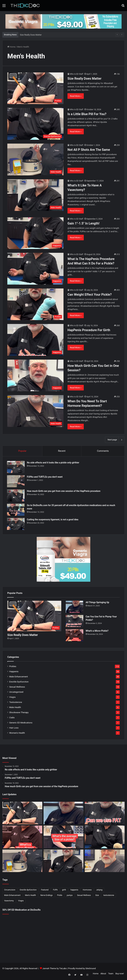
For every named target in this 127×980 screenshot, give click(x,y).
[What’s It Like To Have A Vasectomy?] (35, 195)
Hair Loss (14, 728)
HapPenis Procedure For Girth (89, 330)
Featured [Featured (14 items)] (45, 890)
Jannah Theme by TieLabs (54, 969)
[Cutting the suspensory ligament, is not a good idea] (16, 524)
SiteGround (90, 969)
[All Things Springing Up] (75, 607)
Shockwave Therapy (19, 713)
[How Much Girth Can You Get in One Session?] (35, 376)
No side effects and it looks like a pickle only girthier (53, 463)
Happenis (14, 672)
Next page (115, 440)
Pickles (13, 667)
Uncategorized (16, 693)
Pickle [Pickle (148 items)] (60, 896)
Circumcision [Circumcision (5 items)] (10, 890)
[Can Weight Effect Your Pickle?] (35, 304)
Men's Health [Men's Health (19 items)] (31, 896)
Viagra (12, 698)
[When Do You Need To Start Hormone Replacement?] (35, 411)
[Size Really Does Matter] (35, 88)
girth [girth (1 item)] (64, 890)
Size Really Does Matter (31, 35)
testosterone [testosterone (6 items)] (109, 896)
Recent (62, 451)
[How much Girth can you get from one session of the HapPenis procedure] (16, 496)
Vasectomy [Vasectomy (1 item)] (9, 901)
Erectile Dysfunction (19, 682)
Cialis (12, 718)
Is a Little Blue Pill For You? (87, 114)
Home (11, 47)
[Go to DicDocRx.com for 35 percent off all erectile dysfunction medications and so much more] (16, 510)
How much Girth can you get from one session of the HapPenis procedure (64, 491)
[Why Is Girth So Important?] (105, 861)
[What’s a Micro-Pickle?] (75, 636)
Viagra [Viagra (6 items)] (21, 901)
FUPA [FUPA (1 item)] (55, 890)
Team (111, 974)
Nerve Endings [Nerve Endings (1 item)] (47, 896)
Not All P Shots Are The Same (89, 150)
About (103, 974)
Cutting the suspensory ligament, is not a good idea (53, 520)
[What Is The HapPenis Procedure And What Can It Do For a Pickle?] (35, 269)
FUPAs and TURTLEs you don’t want (45, 477)
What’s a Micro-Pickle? (97, 631)
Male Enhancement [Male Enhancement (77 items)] (12, 896)
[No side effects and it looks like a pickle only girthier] (16, 467)
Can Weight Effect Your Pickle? (90, 295)
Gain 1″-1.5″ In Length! (83, 223)
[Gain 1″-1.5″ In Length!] (35, 233)
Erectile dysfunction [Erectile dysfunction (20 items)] (28, 890)
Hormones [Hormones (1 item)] (87, 890)
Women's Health (17, 733)
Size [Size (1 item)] (97, 896)
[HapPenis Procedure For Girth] (35, 340)
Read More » (76, 96)
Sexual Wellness (17, 687)
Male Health (15, 708)
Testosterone (16, 703)
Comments (103, 451)
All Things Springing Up (97, 603)
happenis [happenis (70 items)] (74, 890)
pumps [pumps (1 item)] (70, 896)
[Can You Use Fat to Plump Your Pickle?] (75, 622)
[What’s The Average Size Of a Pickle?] (63, 838)
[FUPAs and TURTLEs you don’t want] (16, 482)
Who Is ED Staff (77, 74)
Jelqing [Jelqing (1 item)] (99, 890)
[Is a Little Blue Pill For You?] (35, 124)
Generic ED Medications (21, 723)
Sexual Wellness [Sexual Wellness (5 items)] (84, 896)
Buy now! (120, 974)
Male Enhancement (19, 677)
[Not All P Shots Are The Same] (35, 159)
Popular (22, 451)
